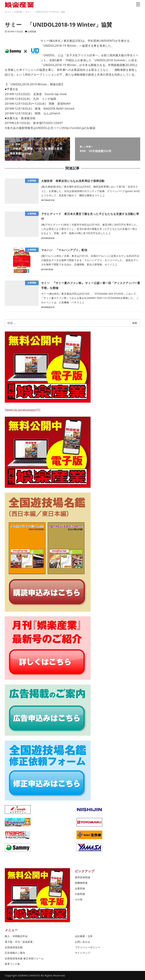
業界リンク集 (12, 964)
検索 (135, 323)
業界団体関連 (83, 877)
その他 (79, 899)
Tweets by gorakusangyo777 (23, 410)
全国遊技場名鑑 (14, 947)
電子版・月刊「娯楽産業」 (20, 942)
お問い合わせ (83, 942)
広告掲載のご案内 (15, 953)
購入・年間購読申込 (16, 936)
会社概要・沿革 (84, 936)
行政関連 (80, 894)
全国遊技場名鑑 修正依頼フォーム (24, 958)
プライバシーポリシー (88, 947)
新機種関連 (81, 883)
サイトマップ (83, 953)
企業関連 (32, 32)
